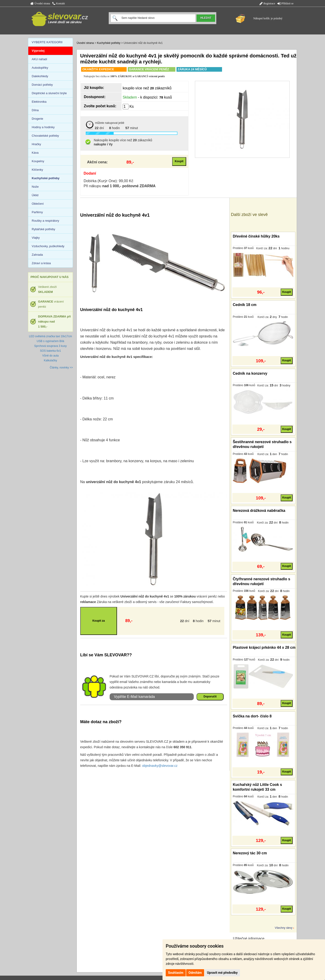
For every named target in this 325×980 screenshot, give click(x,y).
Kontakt (59, 3)
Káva (35, 153)
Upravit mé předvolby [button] (222, 973)
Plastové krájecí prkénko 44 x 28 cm (264, 647)
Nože (35, 187)
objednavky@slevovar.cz (160, 766)
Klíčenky (37, 170)
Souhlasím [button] (176, 973)
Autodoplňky (40, 68)
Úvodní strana (40, 3)
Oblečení (38, 204)
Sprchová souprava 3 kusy (50, 346)
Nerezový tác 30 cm (250, 853)
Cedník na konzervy (250, 373)
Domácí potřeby (42, 85)
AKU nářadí (39, 59)
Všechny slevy (284, 928)
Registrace (267, 3)
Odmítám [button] (195, 973)
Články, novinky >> (61, 368)
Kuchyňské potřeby (109, 43)
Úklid (35, 195)
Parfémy (37, 212)
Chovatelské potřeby (45, 136)
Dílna (35, 110)
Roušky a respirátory (45, 221)
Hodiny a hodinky (43, 127)
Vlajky (36, 238)
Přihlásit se (285, 3)
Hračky (36, 144)
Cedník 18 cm (245, 305)
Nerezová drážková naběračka (259, 511)
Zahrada (37, 255)
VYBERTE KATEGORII (47, 42)
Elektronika (39, 102)
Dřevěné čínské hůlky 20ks (256, 236)
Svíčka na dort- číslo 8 (252, 716)
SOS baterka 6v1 (50, 351)
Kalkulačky (50, 360)
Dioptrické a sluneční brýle (49, 93)
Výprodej (38, 51)
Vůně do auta (50, 356)
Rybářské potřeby (43, 229)
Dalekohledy (40, 76)
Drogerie (37, 119)
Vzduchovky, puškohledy (48, 246)
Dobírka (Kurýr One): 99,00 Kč (108, 181)
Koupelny (38, 161)
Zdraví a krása (41, 263)
